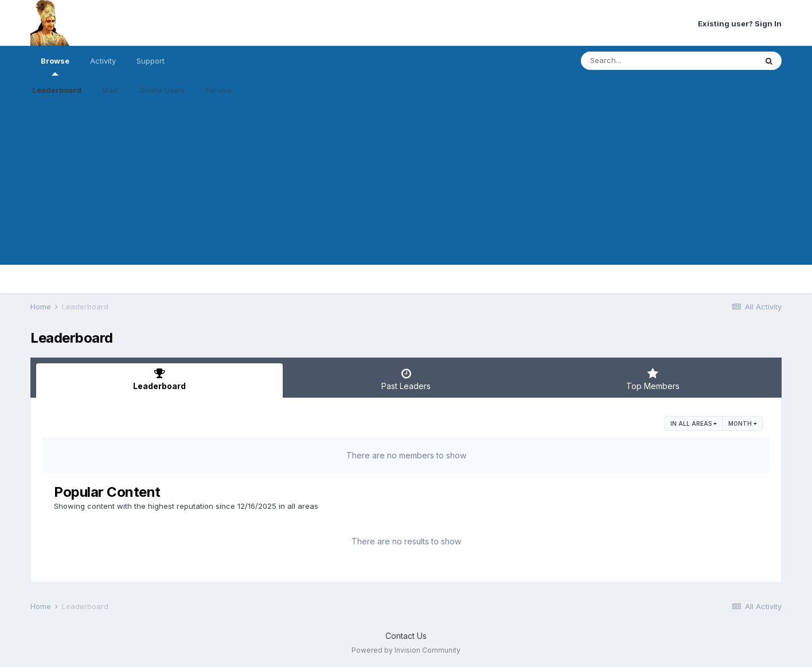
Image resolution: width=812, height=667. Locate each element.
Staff (110, 90)
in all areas (694, 423)
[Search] (637, 61)
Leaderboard (57, 90)
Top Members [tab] (653, 379)
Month (743, 423)
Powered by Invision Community (406, 650)
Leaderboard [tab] (159, 379)
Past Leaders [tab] (406, 379)
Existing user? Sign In (740, 23)
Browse (55, 66)
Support (151, 61)
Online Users (162, 90)
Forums (219, 90)
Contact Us (406, 636)
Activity (103, 61)
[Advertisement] (406, 185)
